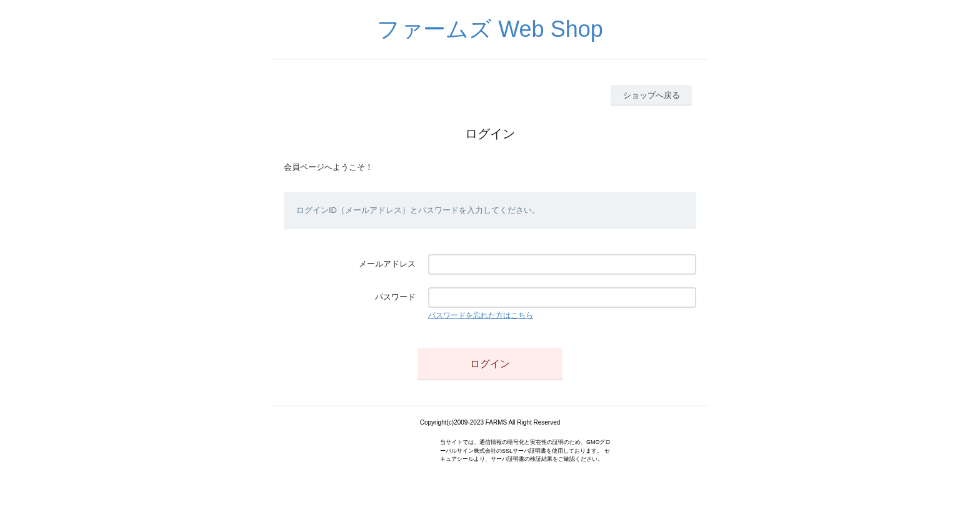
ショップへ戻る (652, 95)
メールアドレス (387, 264)
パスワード (395, 297)
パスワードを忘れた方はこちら (481, 315)
